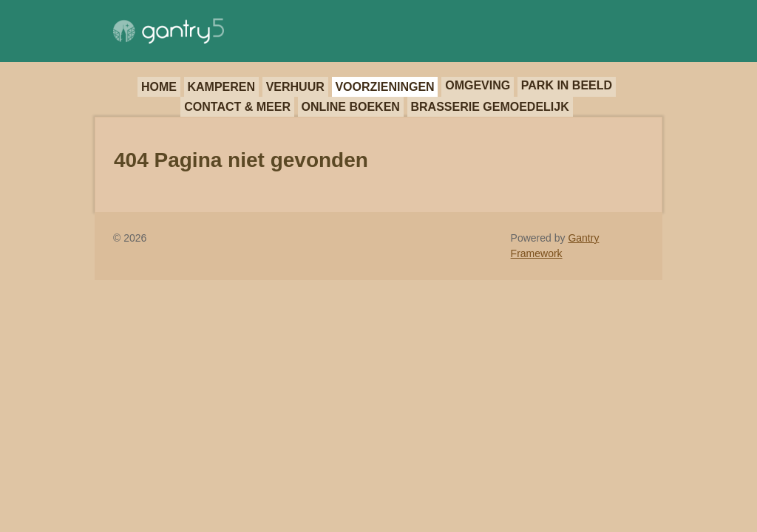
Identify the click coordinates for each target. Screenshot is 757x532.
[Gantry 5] (169, 31)
